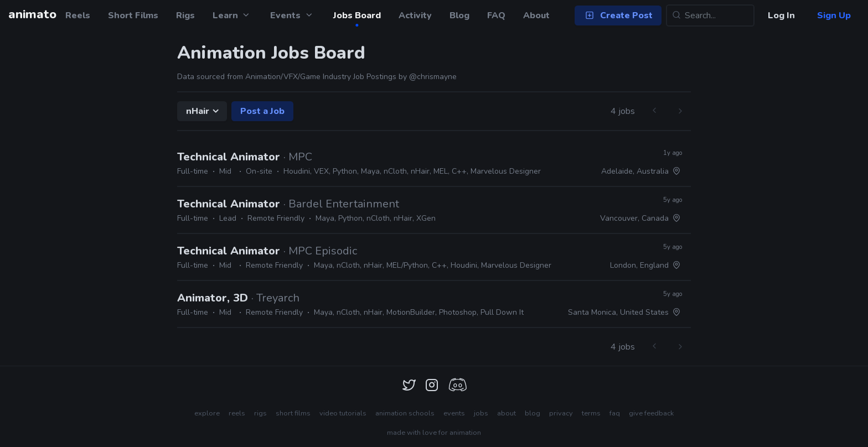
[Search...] (710, 15)
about (507, 413)
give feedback (651, 413)
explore (207, 413)
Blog (459, 15)
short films (293, 413)
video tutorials (343, 413)
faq (615, 413)
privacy (561, 413)
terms (591, 413)
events (454, 413)
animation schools (405, 413)
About (536, 15)
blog (533, 413)
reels (237, 413)
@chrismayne (433, 77)
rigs (260, 413)
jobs (481, 413)
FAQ (496, 15)
